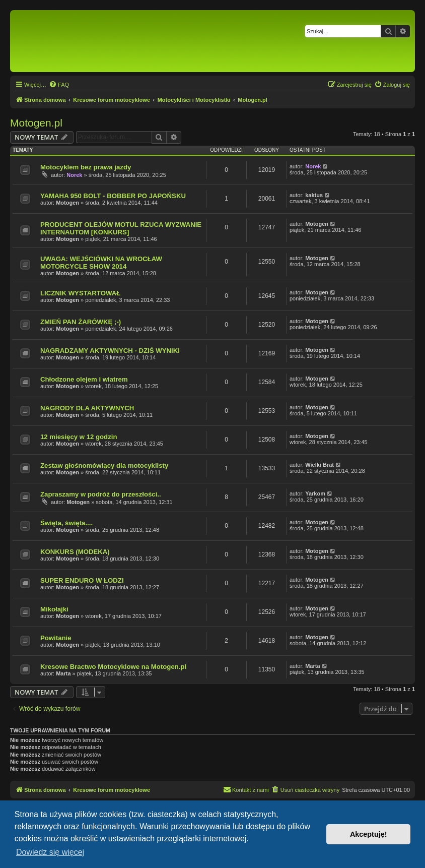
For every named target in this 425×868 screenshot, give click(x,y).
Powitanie (56, 638)
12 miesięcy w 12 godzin (79, 437)
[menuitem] (59, 85)
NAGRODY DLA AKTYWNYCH (87, 408)
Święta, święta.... (66, 523)
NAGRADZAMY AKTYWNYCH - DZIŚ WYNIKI (110, 351)
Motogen (67, 203)
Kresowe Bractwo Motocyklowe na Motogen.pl (113, 667)
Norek (74, 175)
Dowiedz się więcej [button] (50, 852)
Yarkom (315, 493)
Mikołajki (54, 609)
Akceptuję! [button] (369, 834)
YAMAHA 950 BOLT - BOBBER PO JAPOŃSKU (113, 196)
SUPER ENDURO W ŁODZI (82, 580)
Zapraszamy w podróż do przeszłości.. (101, 494)
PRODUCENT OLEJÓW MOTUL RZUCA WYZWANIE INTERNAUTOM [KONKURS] (121, 228)
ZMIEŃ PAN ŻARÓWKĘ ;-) (81, 322)
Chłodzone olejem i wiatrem (84, 379)
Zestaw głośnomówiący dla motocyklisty (104, 466)
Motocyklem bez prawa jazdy (86, 167)
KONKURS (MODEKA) (75, 552)
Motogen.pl (36, 123)
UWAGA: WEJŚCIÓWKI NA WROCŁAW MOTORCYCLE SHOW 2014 (101, 263)
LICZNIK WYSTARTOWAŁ (80, 293)
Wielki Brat (320, 465)
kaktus (314, 195)
